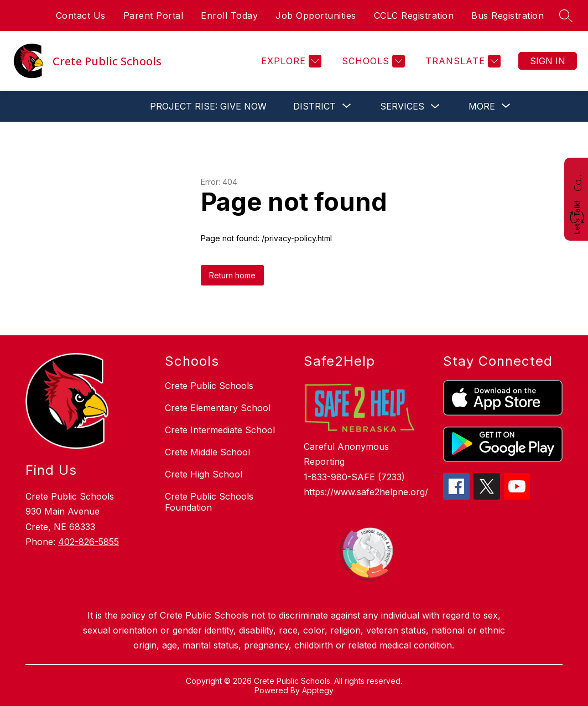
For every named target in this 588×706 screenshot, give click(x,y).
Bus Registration (508, 15)
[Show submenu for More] (482, 106)
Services (402, 106)
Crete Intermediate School (220, 430)
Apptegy (318, 690)
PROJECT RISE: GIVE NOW (208, 106)
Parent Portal (153, 15)
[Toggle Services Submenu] (435, 107)
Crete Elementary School (218, 408)
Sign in (548, 61)
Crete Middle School (207, 452)
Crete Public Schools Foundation (209, 502)
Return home (232, 275)
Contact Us (81, 15)
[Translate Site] (462, 61)
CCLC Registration (414, 15)
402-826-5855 (89, 542)
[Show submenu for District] (314, 106)
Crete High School (204, 474)
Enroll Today (229, 15)
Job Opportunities (316, 15)
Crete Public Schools (209, 386)
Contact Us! (577, 180)
